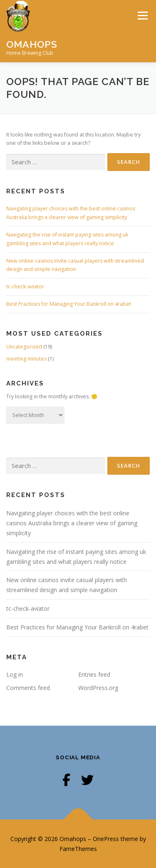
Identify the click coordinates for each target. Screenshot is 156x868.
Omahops (32, 44)
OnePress (106, 839)
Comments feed (28, 688)
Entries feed (94, 674)
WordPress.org (98, 688)
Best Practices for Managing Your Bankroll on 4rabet (69, 304)
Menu (142, 16)
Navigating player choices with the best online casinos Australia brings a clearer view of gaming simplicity (72, 523)
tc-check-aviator (25, 286)
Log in (15, 674)
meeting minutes (26, 359)
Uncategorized (24, 347)
